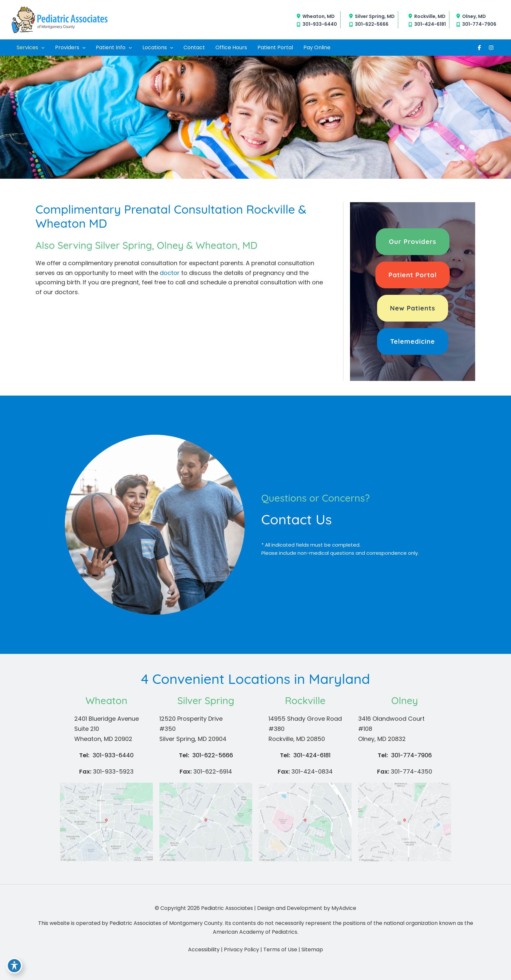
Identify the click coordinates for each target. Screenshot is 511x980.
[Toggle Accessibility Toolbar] (14, 966)
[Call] (317, 24)
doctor (170, 273)
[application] (41, 48)
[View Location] (299, 16)
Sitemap (312, 950)
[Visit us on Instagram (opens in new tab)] (491, 48)
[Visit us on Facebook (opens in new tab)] (479, 48)
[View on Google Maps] (106, 821)
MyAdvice (344, 908)
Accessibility (204, 950)
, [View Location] (319, 16)
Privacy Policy (241, 950)
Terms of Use (280, 950)
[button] (413, 242)
